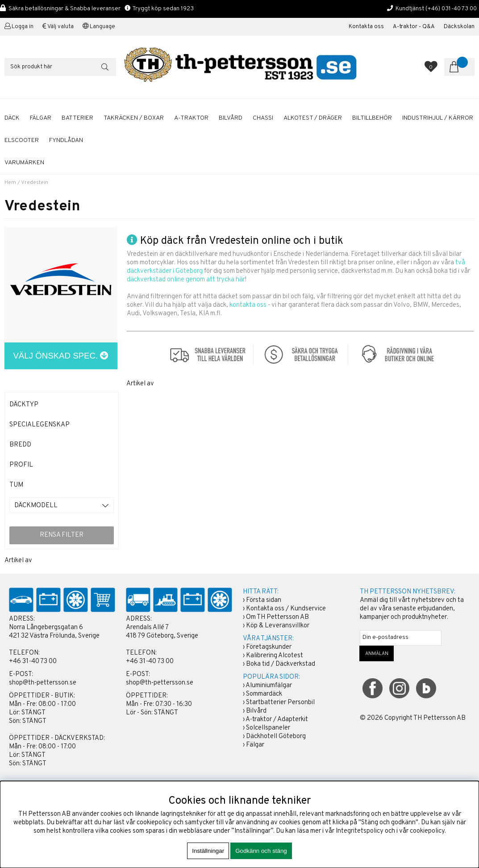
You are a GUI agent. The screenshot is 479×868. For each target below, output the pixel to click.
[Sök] (60, 67)
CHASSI (263, 118)
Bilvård (256, 711)
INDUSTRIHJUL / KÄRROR (438, 118)
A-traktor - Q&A (414, 27)
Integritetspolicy (360, 831)
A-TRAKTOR (191, 118)
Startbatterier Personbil (280, 703)
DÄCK (12, 118)
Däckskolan (459, 27)
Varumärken (24, 163)
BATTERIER (77, 118)
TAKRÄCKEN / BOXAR (134, 118)
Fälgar (255, 745)
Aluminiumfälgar (269, 686)
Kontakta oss (366, 27)
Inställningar (208, 851)
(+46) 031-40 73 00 (451, 9)
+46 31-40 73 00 (33, 661)
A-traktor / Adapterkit (277, 720)
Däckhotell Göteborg (276, 737)
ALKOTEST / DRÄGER (313, 118)
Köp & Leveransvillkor (278, 626)
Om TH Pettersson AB (277, 617)
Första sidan (264, 600)
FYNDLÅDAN (66, 140)
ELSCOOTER (22, 140)
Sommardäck (264, 694)
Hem (10, 183)
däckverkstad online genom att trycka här (186, 280)
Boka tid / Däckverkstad (281, 664)
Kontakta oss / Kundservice (286, 609)
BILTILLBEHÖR (372, 118)
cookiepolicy (427, 831)
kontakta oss (248, 305)
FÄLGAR (41, 118)
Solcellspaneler (268, 728)
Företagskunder (269, 647)
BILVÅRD (231, 118)
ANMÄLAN (377, 654)
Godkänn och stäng (261, 851)
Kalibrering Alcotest (275, 656)
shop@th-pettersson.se (43, 683)
